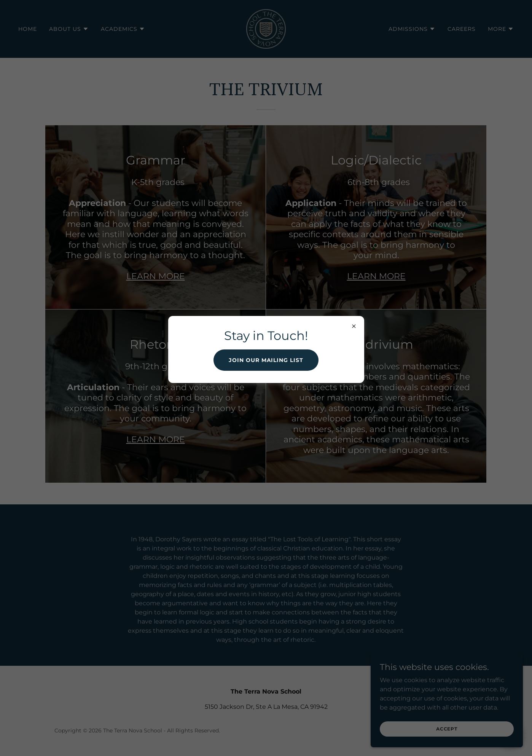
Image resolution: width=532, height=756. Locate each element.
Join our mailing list (266, 360)
